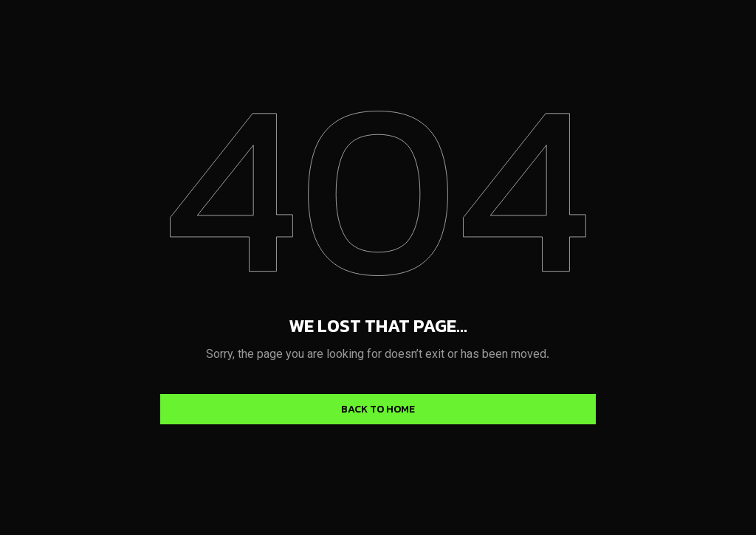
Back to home (378, 409)
